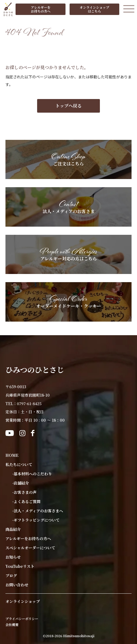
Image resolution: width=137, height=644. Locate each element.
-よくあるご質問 (26, 501)
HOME (12, 455)
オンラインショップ (23, 601)
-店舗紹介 (21, 483)
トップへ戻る (68, 106)
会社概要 (12, 625)
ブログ (11, 575)
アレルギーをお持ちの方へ (28, 538)
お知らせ (13, 557)
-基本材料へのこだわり (32, 474)
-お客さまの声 (24, 492)
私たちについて (19, 464)
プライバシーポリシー (22, 619)
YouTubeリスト (20, 566)
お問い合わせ (17, 585)
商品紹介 (13, 529)
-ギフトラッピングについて (36, 520)
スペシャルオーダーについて (30, 548)
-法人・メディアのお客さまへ (38, 511)
